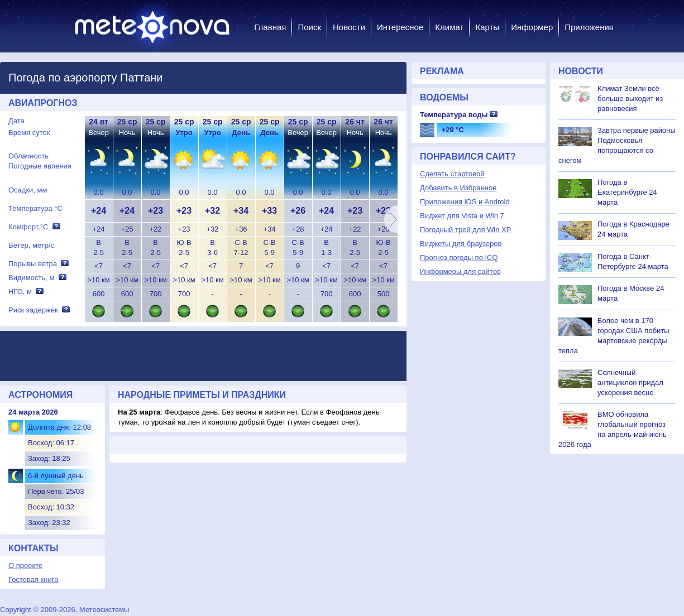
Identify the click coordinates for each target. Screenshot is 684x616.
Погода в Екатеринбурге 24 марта (627, 192)
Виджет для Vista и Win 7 (462, 216)
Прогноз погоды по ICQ (459, 258)
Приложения (589, 27)
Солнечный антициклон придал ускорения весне (630, 382)
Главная (270, 27)
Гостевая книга (33, 579)
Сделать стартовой (452, 174)
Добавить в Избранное (458, 188)
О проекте (25, 566)
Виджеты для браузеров (461, 244)
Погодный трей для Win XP (465, 230)
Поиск (309, 27)
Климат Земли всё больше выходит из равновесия (630, 98)
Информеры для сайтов (460, 271)
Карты (487, 27)
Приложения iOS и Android (465, 202)
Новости (349, 27)
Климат (449, 27)
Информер (532, 27)
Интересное (400, 27)
